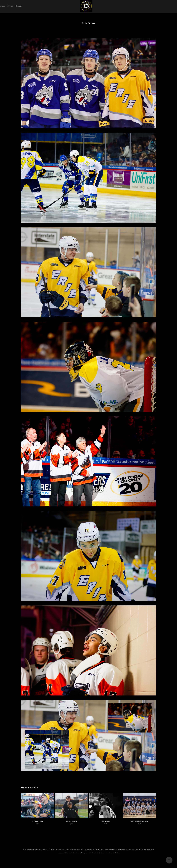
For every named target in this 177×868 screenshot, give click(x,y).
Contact (18, 6)
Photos (10, 6)
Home (2, 6)
